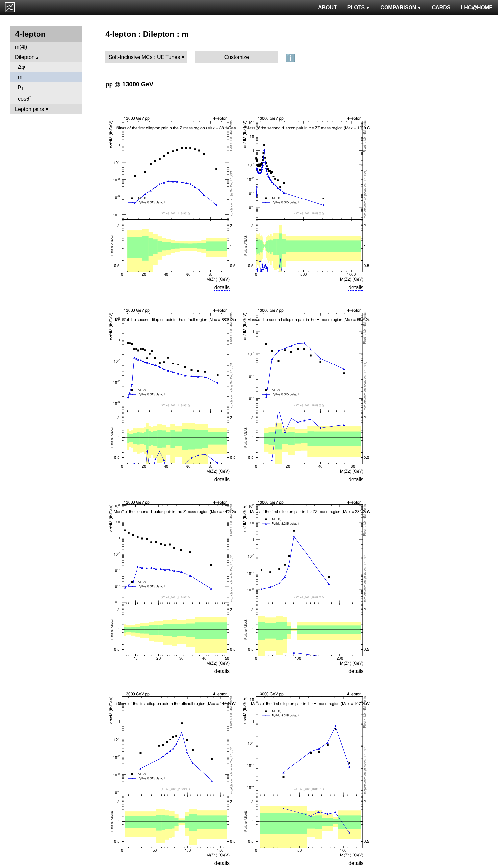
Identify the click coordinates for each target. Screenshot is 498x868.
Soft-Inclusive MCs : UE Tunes (144, 57)
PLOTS (359, 7)
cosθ (25, 98)
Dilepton (25, 57)
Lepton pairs (30, 109)
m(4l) (21, 47)
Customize (237, 57)
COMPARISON (401, 7)
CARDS (441, 7)
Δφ (22, 67)
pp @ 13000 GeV (129, 84)
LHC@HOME (477, 7)
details (222, 287)
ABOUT (327, 7)
